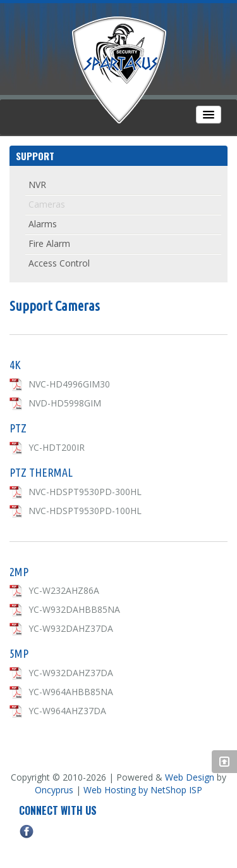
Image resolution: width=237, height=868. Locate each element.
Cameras (47, 204)
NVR (37, 185)
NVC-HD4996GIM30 (69, 384)
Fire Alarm (49, 243)
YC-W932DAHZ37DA (71, 628)
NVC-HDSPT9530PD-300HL (85, 492)
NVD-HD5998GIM (65, 403)
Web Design (190, 777)
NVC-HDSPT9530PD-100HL (85, 511)
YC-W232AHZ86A (64, 590)
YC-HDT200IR (57, 447)
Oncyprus (54, 790)
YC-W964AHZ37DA (67, 711)
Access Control (59, 263)
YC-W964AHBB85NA (71, 692)
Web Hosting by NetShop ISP (143, 790)
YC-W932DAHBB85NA (74, 609)
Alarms (43, 224)
